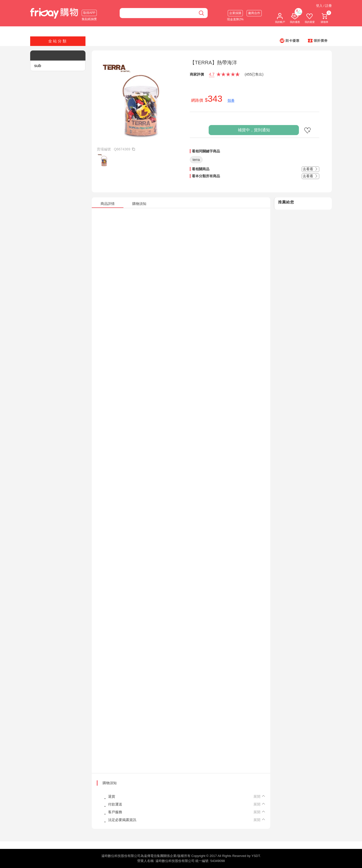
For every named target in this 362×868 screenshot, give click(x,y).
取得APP (89, 13)
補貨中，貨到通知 (254, 130)
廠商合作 (254, 13)
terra (196, 160)
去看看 (310, 169)
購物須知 (110, 783)
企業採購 (235, 13)
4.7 (212, 74)
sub (38, 66)
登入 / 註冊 (324, 6)
